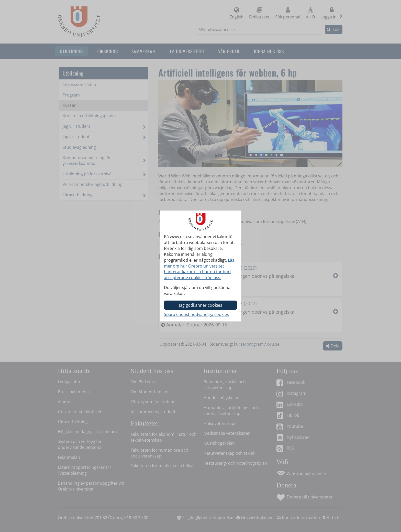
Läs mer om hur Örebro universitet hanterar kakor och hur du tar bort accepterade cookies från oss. (199, 269)
